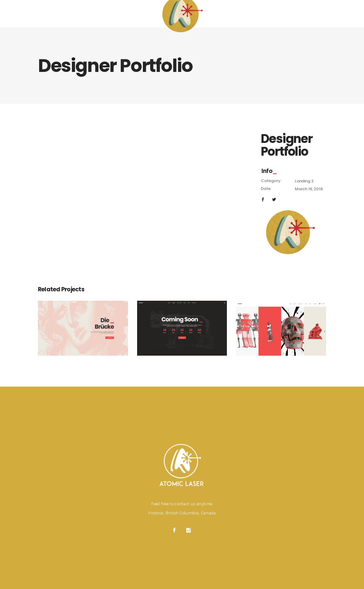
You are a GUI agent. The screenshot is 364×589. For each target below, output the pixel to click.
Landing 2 (304, 181)
